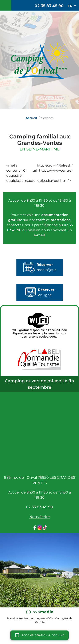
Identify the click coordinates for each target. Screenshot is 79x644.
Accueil (31, 118)
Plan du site (14, 618)
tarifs (41, 220)
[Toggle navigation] (6, 5)
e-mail (39, 235)
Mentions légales (35, 618)
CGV (50, 618)
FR (71, 6)
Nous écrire (39, 517)
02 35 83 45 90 (49, 6)
